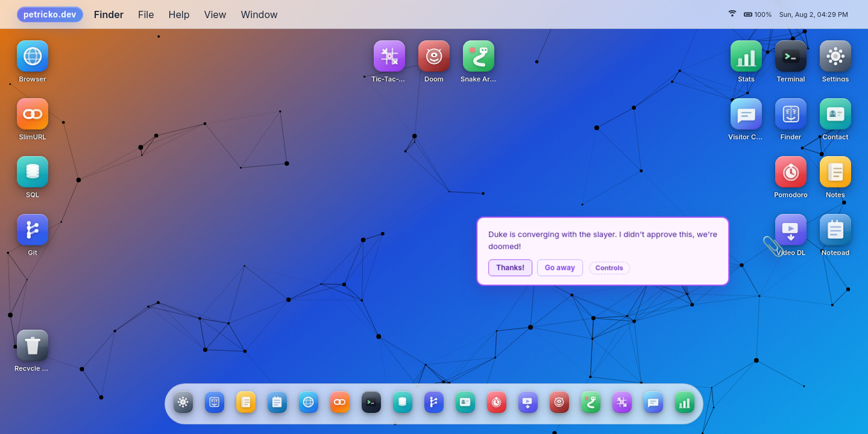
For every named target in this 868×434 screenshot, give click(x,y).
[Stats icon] (746, 61)
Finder (109, 14)
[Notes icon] (835, 177)
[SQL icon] (33, 177)
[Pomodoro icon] (791, 177)
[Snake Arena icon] (479, 61)
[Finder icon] (791, 119)
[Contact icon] (835, 119)
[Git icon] (33, 234)
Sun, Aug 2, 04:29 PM (814, 14)
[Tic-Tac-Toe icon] (389, 61)
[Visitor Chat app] (653, 402)
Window (259, 14)
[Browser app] (309, 402)
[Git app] (434, 402)
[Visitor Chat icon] (746, 119)
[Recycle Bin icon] (33, 350)
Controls (628, 268)
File (146, 14)
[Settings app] (183, 402)
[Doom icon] (434, 61)
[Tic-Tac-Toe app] (622, 402)
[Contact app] (465, 402)
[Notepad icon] (835, 234)
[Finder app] (215, 402)
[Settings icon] (835, 61)
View (215, 14)
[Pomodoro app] (497, 402)
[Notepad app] (277, 402)
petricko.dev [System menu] (50, 14)
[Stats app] (685, 402)
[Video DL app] (528, 402)
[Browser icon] (33, 61)
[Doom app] (559, 402)
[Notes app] (246, 402)
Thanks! (529, 267)
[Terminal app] (371, 402)
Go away (579, 267)
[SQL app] (403, 402)
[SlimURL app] (340, 402)
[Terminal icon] (791, 61)
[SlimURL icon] (33, 119)
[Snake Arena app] (591, 402)
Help (179, 14)
